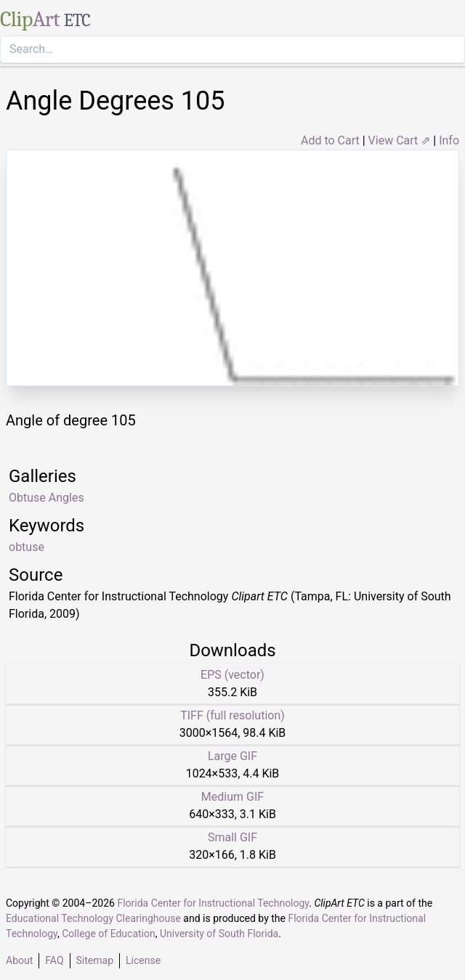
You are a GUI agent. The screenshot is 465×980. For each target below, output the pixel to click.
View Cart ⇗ (400, 140)
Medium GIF (232, 797)
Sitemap (95, 960)
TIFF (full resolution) (232, 715)
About (19, 960)
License (143, 960)
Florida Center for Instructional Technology (213, 903)
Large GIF (232, 756)
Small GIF (232, 837)
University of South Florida (219, 934)
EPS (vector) (232, 675)
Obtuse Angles (46, 498)
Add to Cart (330, 140)
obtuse (27, 547)
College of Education (109, 934)
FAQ (54, 960)
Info (449, 140)
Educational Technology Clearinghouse (93, 918)
